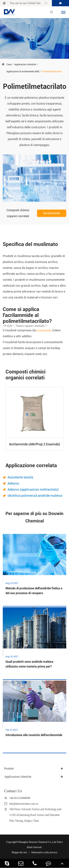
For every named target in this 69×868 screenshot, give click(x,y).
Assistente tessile (20, 477)
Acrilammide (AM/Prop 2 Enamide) (52, 214)
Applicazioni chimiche (25, 64)
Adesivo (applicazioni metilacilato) (33, 489)
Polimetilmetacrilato (52, 72)
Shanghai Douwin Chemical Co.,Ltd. (38, 842)
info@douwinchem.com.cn (24, 804)
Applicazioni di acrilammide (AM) (23, 72)
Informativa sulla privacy (44, 852)
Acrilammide (43, 330)
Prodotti (9, 768)
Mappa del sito (19, 852)
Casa (9, 64)
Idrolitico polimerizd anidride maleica (35, 496)
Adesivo (13, 483)
